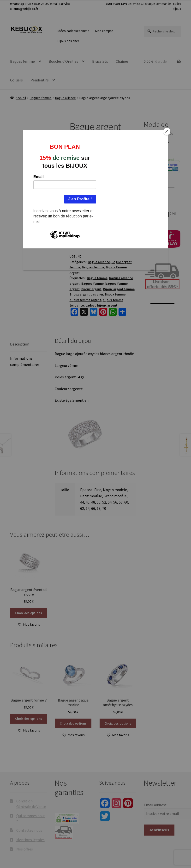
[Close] (167, 131)
